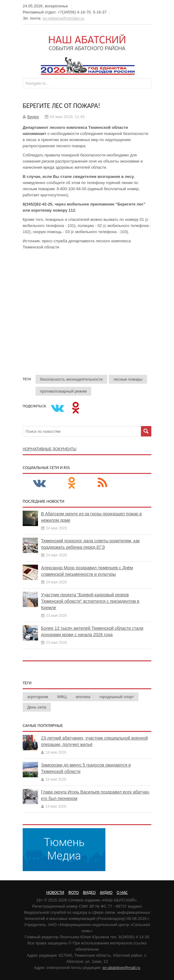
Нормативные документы (49, 449)
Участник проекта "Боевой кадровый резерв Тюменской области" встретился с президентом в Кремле (90, 601)
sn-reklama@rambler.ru (63, 18)
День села (37, 707)
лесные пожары (128, 379)
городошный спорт (117, 697)
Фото (74, 892)
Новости (55, 892)
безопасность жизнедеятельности (71, 379)
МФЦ (62, 697)
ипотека (83, 697)
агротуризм (38, 697)
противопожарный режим (63, 391)
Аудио (106, 892)
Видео (33, 117)
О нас (122, 892)
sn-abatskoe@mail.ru (121, 968)
